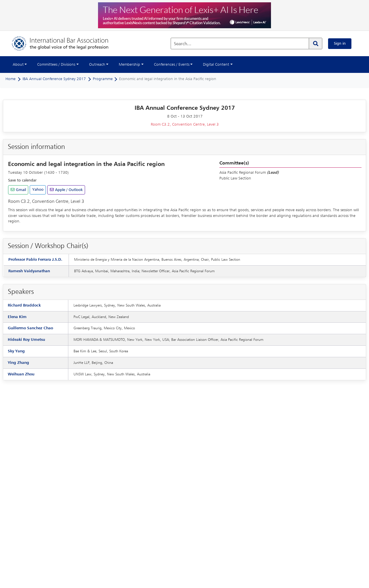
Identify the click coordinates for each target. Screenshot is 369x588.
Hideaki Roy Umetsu (26, 340)
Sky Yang (16, 351)
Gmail (20, 190)
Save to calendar (22, 180)
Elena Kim (17, 317)
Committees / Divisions (56, 65)
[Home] (66, 44)
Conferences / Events (172, 65)
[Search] (315, 44)
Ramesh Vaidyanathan (29, 271)
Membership (129, 65)
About (18, 65)
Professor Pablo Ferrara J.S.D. (35, 260)
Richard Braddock (24, 305)
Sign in (340, 44)
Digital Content (216, 65)
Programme (103, 79)
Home (11, 79)
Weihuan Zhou (21, 374)
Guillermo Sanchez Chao (30, 328)
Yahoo (38, 190)
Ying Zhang (18, 363)
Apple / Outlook (68, 190)
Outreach (97, 65)
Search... (183, 44)
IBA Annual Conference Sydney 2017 (54, 79)
